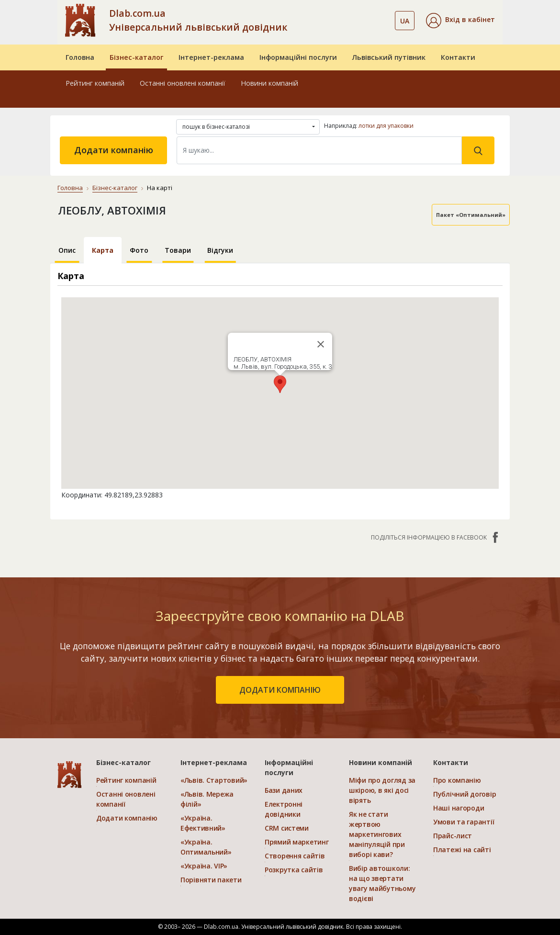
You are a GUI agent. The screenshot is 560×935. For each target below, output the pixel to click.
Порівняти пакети (211, 880)
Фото (139, 250)
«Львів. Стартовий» (214, 780)
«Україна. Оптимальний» (206, 847)
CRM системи (287, 828)
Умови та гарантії (464, 822)
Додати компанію (114, 150)
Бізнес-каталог (136, 57)
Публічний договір (465, 794)
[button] (460, 21)
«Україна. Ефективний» (203, 823)
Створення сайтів (295, 856)
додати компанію (280, 690)
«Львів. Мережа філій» (207, 799)
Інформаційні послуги (298, 57)
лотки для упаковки (386, 126)
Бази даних (284, 790)
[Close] (321, 344)
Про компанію (457, 780)
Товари (178, 250)
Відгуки (220, 250)
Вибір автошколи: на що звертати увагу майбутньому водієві (382, 883)
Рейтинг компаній (95, 83)
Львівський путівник (389, 57)
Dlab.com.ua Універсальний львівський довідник (198, 20)
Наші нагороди (459, 808)
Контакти (458, 57)
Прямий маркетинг (297, 842)
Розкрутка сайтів (294, 870)
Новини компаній (269, 83)
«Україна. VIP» (204, 866)
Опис (67, 250)
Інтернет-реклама (211, 57)
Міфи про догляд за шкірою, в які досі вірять (382, 790)
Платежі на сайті (462, 850)
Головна (80, 57)
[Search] (319, 150)
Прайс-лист (453, 836)
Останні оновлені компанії (183, 83)
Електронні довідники (284, 809)
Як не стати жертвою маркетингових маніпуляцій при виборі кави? (377, 834)
